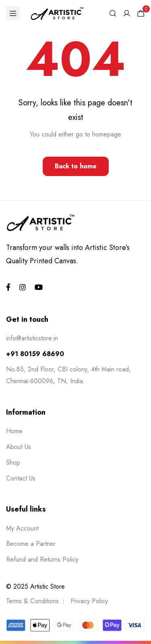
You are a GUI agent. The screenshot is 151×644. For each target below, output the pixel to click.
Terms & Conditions (32, 601)
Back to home (76, 166)
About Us (19, 447)
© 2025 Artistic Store (35, 586)
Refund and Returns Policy (42, 559)
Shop (13, 463)
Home (14, 431)
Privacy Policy (89, 601)
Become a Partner (31, 544)
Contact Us (21, 478)
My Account (22, 528)
